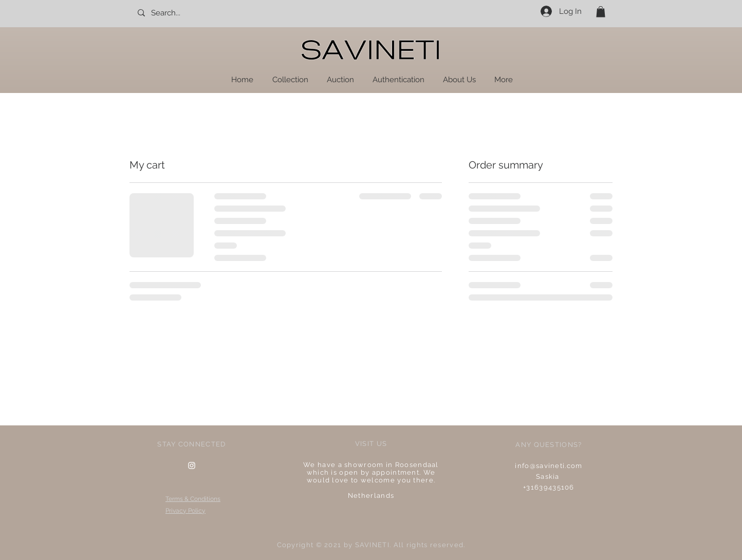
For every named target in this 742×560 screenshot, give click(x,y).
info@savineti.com (549, 466)
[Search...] (182, 13)
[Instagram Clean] (192, 465)
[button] (601, 12)
